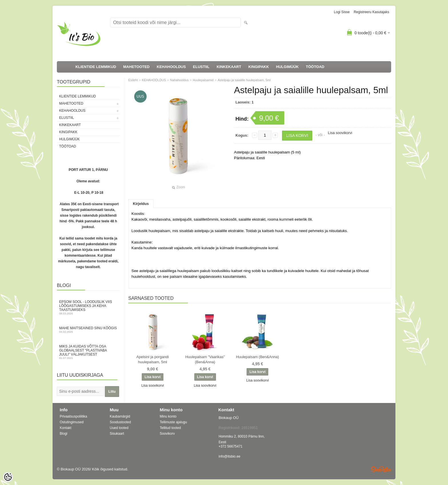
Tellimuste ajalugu (173, 422)
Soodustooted (120, 422)
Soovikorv (167, 434)
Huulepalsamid (203, 80)
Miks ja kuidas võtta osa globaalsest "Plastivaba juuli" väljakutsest (88, 352)
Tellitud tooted (170, 428)
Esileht (133, 80)
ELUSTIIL (201, 67)
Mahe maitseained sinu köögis (88, 330)
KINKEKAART (229, 67)
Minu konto (168, 416)
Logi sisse (342, 12)
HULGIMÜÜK (287, 67)
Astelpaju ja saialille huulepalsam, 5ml (244, 80)
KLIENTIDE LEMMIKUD (96, 67)
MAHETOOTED (136, 67)
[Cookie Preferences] (8, 477)
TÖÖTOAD (315, 67)
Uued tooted (119, 428)
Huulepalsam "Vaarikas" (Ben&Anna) (205, 359)
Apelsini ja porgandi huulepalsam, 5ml (152, 359)
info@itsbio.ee (229, 456)
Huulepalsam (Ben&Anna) (257, 357)
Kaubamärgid (120, 416)
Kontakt (66, 428)
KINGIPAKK (259, 67)
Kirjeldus (141, 204)
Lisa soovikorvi (340, 133)
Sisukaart (117, 434)
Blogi (64, 434)
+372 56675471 (231, 446)
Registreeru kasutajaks (371, 12)
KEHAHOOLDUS (171, 67)
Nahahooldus (179, 80)
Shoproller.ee (381, 469)
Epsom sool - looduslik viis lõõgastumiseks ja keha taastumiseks (88, 307)
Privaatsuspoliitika (73, 416)
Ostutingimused (72, 422)
